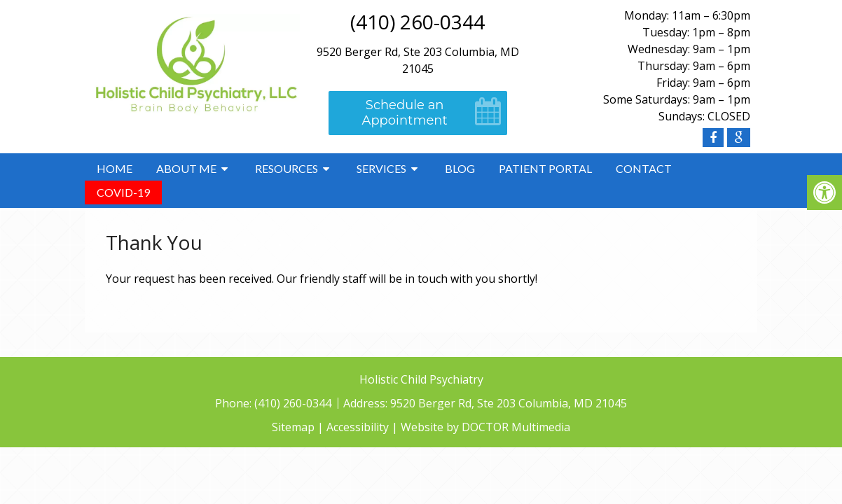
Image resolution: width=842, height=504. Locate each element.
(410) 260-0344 (417, 22)
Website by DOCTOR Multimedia (485, 427)
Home (115, 168)
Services (381, 168)
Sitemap (293, 427)
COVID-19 (123, 192)
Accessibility (358, 427)
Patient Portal (545, 168)
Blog (460, 168)
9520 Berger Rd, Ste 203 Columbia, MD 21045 (509, 403)
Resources (287, 168)
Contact (644, 168)
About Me (186, 168)
